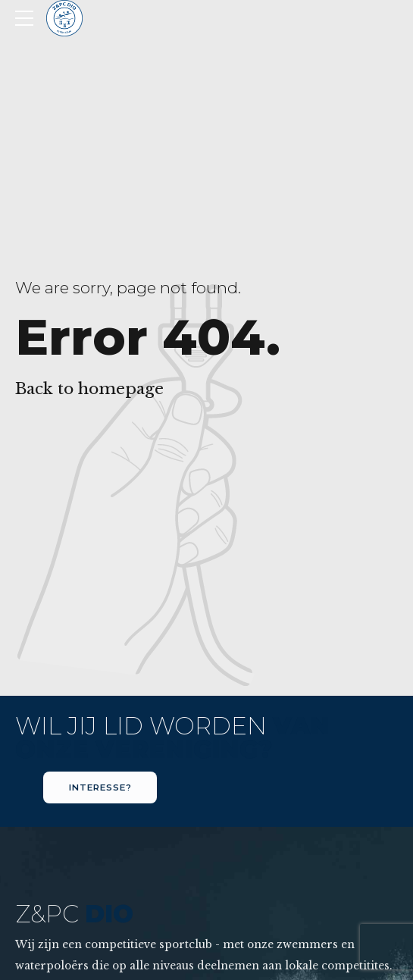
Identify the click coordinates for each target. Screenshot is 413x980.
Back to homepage (89, 389)
